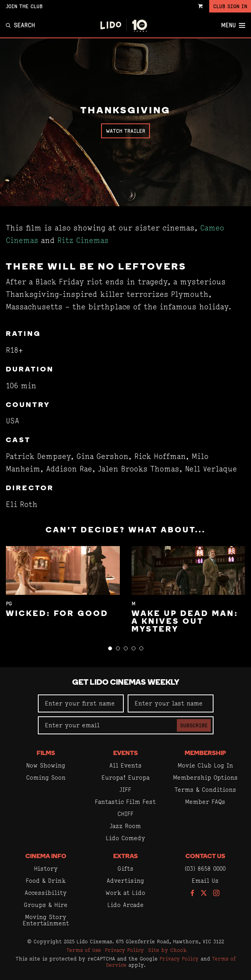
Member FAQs (205, 802)
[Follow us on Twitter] (204, 893)
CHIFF (125, 814)
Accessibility (46, 893)
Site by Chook (167, 950)
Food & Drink (46, 881)
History (46, 868)
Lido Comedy (125, 838)
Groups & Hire (46, 905)
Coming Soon (46, 777)
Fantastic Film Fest (125, 802)
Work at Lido (125, 893)
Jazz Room (125, 826)
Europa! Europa (125, 777)
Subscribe (194, 725)
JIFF (125, 790)
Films (46, 753)
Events (125, 753)
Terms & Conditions (205, 790)
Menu (233, 25)
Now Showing (46, 765)
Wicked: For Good (57, 614)
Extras (125, 857)
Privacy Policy (125, 950)
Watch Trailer (125, 131)
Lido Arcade (125, 905)
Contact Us (205, 857)
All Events (125, 765)
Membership (205, 753)
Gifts (125, 868)
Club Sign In (230, 6)
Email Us (205, 881)
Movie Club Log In (205, 765)
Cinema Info (46, 857)
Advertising (125, 881)
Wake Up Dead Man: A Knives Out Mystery (185, 622)
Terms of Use (84, 950)
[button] (110, 648)
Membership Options (205, 777)
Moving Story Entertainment (46, 920)
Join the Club (24, 6)
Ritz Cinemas (83, 240)
